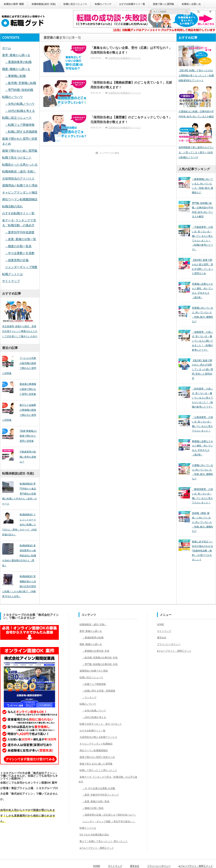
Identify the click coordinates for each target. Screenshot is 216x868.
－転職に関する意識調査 (21, 132)
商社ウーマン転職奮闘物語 (20, 199)
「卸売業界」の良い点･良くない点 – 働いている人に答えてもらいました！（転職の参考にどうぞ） (202, 365)
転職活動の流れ (12, 206)
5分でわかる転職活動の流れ (96, 831)
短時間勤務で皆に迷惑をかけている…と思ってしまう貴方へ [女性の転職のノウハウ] (196, 156)
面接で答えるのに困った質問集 (98, 750)
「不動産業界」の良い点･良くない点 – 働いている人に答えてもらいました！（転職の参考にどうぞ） (202, 232)
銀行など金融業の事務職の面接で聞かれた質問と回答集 (19, 414)
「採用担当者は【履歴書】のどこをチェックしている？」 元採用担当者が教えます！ (131, 120)
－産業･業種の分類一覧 (21, 239)
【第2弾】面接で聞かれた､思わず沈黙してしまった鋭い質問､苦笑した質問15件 (202, 341)
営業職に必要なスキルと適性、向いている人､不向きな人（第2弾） (202, 276)
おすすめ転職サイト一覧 (148, 4)
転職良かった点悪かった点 (20, 165)
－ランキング (90, 684)
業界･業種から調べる (16, 55)
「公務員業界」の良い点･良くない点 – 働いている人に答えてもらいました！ (202, 387)
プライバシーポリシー (171, 631)
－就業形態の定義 (17, 260)
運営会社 (162, 624)
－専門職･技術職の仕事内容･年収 (102, 651)
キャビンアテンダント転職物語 (98, 730)
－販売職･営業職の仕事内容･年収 (102, 644)
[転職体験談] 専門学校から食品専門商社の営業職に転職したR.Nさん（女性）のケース (20, 488)
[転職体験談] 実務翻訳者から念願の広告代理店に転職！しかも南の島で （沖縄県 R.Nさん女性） (20, 573)
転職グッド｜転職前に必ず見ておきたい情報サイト (32, 862)
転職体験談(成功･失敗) (49, 4)
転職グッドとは (12, 274)
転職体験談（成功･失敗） (19, 171)
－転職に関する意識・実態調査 (101, 677)
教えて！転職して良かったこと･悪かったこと (107, 837)
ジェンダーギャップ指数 (21, 267)
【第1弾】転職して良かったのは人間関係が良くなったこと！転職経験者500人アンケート (196, 77)
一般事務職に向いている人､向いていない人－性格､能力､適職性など (202, 188)
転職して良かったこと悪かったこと (101, 757)
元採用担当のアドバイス (18, 178)
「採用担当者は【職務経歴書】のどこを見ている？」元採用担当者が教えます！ (131, 85)
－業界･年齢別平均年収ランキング (103, 781)
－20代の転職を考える (20, 111)
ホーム (7, 48)
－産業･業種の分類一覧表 (97, 788)
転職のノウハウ (116, 4)
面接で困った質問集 (183, 4)
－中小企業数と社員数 (20, 253)
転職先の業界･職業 (16, 4)
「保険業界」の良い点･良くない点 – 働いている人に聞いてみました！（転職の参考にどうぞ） (202, 318)
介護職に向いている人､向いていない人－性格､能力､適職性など (202, 428)
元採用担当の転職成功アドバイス (124, 58)
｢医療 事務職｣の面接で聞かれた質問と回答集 (26, 437)
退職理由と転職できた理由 (20, 185)
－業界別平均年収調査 (20, 232)
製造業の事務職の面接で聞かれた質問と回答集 (26, 390)
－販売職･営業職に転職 (21, 83)
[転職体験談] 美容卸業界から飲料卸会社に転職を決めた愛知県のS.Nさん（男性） (20, 545)
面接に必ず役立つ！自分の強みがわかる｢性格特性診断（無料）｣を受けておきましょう (202, 494)
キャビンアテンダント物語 (20, 192)
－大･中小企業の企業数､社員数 (101, 775)
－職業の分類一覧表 (18, 246)
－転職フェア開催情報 (20, 125)
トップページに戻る (109, 153)
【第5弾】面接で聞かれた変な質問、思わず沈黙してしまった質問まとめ (202, 255)
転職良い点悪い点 (15, 12)
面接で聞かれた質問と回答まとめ (99, 743)
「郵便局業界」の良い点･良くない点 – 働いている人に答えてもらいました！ (202, 448)
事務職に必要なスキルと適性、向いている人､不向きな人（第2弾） (202, 407)
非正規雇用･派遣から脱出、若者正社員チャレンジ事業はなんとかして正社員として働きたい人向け (20, 333)
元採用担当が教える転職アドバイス (101, 724)
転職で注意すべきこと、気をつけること (103, 710)
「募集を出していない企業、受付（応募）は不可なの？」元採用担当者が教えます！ (131, 50)
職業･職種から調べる (16, 69)
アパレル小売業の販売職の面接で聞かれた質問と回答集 (19, 367)
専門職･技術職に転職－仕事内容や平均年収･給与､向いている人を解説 (202, 208)
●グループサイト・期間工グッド (99, 844)
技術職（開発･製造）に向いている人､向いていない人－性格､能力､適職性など (202, 470)
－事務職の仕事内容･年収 (97, 637)
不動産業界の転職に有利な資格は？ (26, 455)
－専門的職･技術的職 (19, 90)
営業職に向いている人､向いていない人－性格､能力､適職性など (202, 296)
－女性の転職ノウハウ (20, 104)
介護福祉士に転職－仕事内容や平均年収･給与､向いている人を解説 (196, 116)
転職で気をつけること (17, 157)
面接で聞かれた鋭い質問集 (20, 151)
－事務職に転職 (15, 76)
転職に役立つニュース (84, 4)
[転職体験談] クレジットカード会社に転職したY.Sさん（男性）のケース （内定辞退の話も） (20, 516)
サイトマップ (11, 281)
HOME (161, 611)
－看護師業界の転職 (18, 62)
